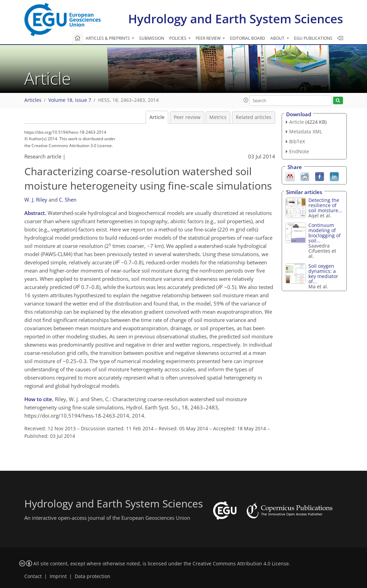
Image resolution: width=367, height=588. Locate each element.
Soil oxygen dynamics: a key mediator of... (323, 274)
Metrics (218, 117)
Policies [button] (178, 38)
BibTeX (297, 141)
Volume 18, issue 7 (70, 100)
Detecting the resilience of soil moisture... (325, 205)
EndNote (299, 151)
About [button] (278, 38)
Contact (33, 576)
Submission (152, 38)
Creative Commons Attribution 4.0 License (241, 564)
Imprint (58, 576)
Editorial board (248, 38)
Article (157, 117)
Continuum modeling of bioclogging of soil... (325, 233)
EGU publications (313, 38)
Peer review (187, 117)
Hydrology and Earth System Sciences (236, 19)
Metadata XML (306, 131)
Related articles (254, 117)
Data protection (93, 576)
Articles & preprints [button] (108, 38)
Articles (33, 100)
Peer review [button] (209, 38)
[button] (246, 100)
